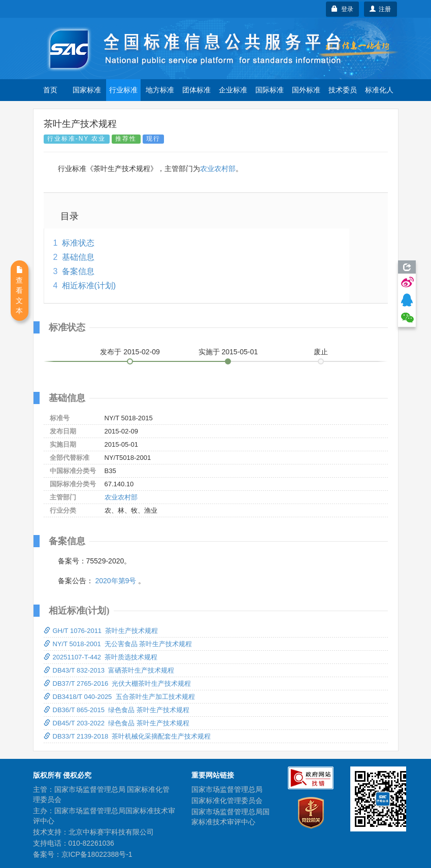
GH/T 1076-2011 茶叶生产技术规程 (101, 631)
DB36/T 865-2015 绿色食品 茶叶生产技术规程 (117, 710)
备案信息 (78, 271)
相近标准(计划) (89, 286)
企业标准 (233, 90)
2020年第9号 (115, 581)
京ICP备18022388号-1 (97, 854)
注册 (380, 9)
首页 (50, 90)
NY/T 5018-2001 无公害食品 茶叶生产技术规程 (118, 644)
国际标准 (270, 90)
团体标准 (196, 90)
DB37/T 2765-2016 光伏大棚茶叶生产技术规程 (118, 683)
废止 (321, 352)
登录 (342, 9)
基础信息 (78, 257)
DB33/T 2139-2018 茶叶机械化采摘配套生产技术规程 (127, 736)
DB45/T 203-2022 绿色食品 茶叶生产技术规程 (117, 723)
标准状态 (78, 243)
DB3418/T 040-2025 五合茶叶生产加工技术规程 (119, 697)
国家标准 (87, 90)
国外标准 (306, 90)
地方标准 (160, 90)
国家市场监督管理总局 (227, 789)
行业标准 (123, 90)
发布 (130, 352)
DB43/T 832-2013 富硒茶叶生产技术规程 (109, 670)
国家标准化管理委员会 (227, 800)
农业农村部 (218, 169)
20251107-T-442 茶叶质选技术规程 (101, 657)
